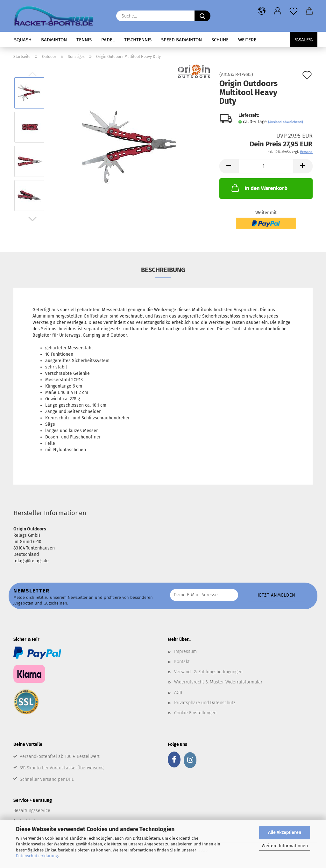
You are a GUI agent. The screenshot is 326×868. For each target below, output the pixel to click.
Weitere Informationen (285, 846)
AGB (178, 693)
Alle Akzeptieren (285, 833)
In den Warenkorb (259, 188)
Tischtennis (138, 40)
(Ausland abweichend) (286, 122)
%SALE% (304, 40)
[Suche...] (202, 16)
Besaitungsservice (32, 811)
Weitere (247, 40)
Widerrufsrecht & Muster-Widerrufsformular (218, 682)
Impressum (185, 651)
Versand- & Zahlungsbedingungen (208, 672)
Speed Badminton (181, 40)
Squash (23, 40)
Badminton (54, 40)
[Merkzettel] (294, 11)
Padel (108, 40)
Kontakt (182, 662)
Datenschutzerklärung (37, 856)
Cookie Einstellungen (195, 713)
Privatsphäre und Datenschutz (205, 703)
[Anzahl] (266, 166)
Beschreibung (163, 270)
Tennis (84, 40)
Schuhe (220, 40)
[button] (262, 11)
